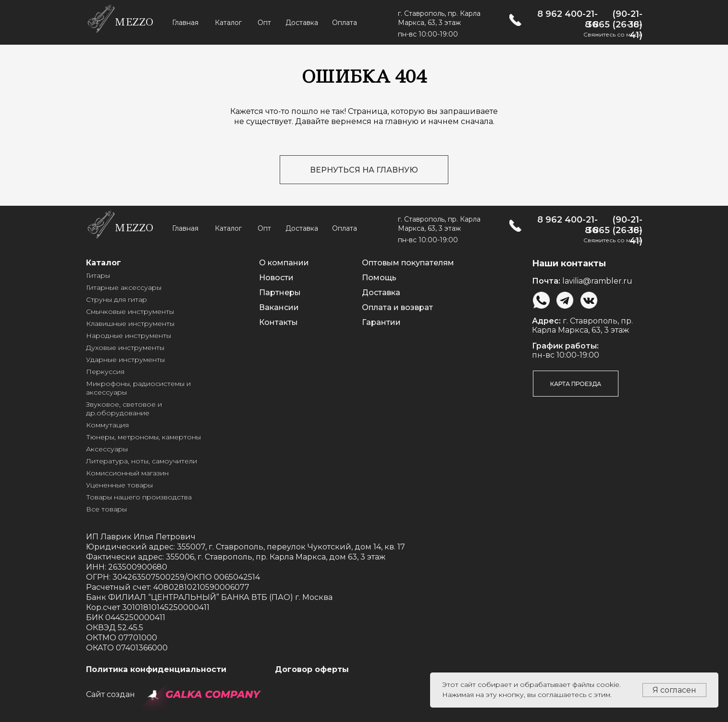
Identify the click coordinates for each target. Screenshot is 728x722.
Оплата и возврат (397, 307)
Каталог (228, 23)
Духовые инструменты (125, 348)
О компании (284, 263)
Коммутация (107, 425)
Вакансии (279, 307)
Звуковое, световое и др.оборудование (124, 409)
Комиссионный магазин (127, 473)
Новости (276, 278)
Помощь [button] (379, 278)
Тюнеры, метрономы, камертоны (143, 437)
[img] (515, 20)
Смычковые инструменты (130, 311)
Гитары (98, 275)
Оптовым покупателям (408, 263)
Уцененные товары (119, 485)
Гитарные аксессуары (124, 287)
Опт (264, 23)
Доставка (302, 23)
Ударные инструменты (125, 360)
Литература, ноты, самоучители (142, 461)
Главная (185, 23)
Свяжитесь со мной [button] (613, 34)
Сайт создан (111, 694)
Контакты (278, 322)
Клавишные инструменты (130, 324)
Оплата (345, 23)
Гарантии (381, 322)
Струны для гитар (117, 299)
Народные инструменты (129, 336)
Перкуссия (105, 372)
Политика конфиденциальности (156, 669)
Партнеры (280, 293)
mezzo (134, 22)
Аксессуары (107, 449)
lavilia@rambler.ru (597, 281)
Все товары (106, 509)
